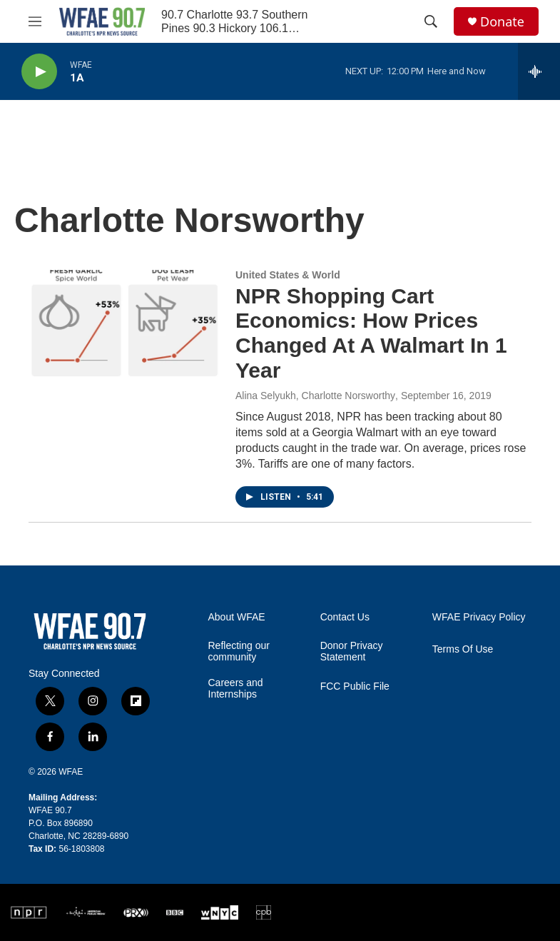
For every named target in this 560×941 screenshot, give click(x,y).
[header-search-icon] (431, 21)
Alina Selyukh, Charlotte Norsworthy (315, 396)
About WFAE (237, 617)
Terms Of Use (463, 649)
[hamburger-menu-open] (35, 21)
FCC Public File (355, 686)
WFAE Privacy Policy (479, 617)
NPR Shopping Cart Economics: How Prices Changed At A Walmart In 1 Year (371, 333)
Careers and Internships (236, 689)
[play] (39, 72)
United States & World (288, 275)
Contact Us (345, 617)
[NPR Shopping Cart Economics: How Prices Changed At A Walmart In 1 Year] (125, 323)
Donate (502, 22)
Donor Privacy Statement (352, 651)
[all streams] (539, 71)
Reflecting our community (239, 651)
